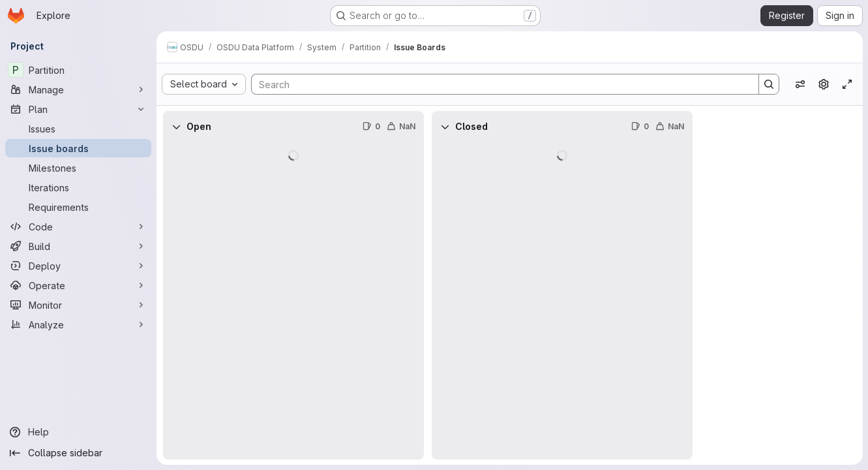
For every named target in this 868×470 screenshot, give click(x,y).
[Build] (78, 246)
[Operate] (78, 285)
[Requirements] (78, 207)
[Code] (78, 227)
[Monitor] (78, 305)
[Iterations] (78, 187)
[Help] (78, 432)
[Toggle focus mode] (847, 84)
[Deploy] (78, 266)
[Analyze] (78, 324)
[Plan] (78, 109)
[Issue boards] (78, 148)
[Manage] (78, 89)
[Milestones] (78, 168)
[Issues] (78, 129)
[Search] (499, 84)
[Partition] (78, 70)
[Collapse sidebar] (78, 453)
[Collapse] (176, 127)
